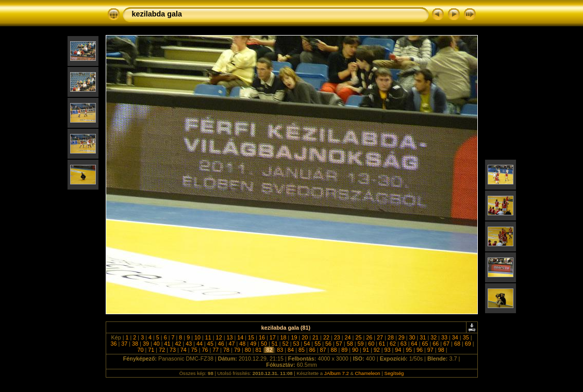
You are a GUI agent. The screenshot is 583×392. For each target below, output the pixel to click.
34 (455, 337)
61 (382, 344)
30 (412, 337)
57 (339, 344)
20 (305, 337)
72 (162, 350)
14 (240, 337)
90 (355, 350)
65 (425, 344)
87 (323, 350)
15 (251, 337)
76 (205, 350)
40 (157, 344)
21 (315, 337)
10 (197, 337)
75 (194, 350)
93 (388, 350)
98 (441, 350)
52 (286, 344)
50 (264, 344)
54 (307, 344)
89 (344, 350)
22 (326, 337)
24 (348, 337)
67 (446, 344)
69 (468, 344)
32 (434, 337)
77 (215, 350)
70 (140, 350)
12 (219, 337)
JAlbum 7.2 (337, 373)
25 (358, 337)
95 (409, 350)
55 (318, 344)
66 (436, 344)
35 (466, 337)
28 (391, 337)
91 (366, 350)
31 (423, 337)
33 (444, 337)
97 (430, 350)
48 (242, 344)
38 (135, 344)
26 (369, 337)
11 (208, 337)
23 (337, 337)
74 (184, 350)
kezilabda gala (157, 14)
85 (302, 350)
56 (328, 344)
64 (414, 344)
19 (294, 337)
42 (178, 344)
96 (420, 350)
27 (380, 337)
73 (173, 350)
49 (253, 344)
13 (229, 337)
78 (226, 350)
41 (168, 344)
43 (189, 344)
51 (275, 344)
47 (232, 344)
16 (262, 337)
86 (312, 350)
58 (350, 344)
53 (296, 344)
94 (398, 350)
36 (113, 344)
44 (199, 344)
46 (221, 344)
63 (404, 344)
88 (334, 350)
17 (273, 337)
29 (402, 337)
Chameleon (368, 373)
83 (280, 350)
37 (124, 344)
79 (237, 350)
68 (457, 344)
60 (371, 344)
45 (210, 344)
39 (146, 344)
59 (360, 344)
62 (393, 344)
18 (284, 337)
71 (151, 350)
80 (248, 350)
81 (259, 350)
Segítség (394, 373)
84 (291, 350)
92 (377, 350)
